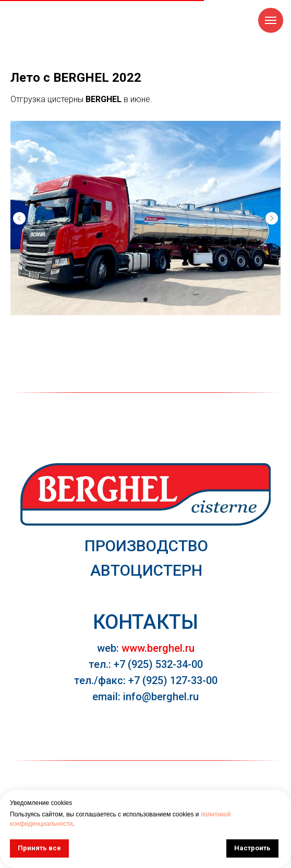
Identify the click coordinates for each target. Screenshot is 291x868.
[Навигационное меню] (271, 20)
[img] (145, 494)
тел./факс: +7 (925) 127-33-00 (146, 680)
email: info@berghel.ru (145, 697)
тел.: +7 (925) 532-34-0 (143, 664)
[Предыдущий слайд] (19, 218)
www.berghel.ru (158, 648)
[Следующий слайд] (272, 218)
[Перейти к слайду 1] (145, 300)
